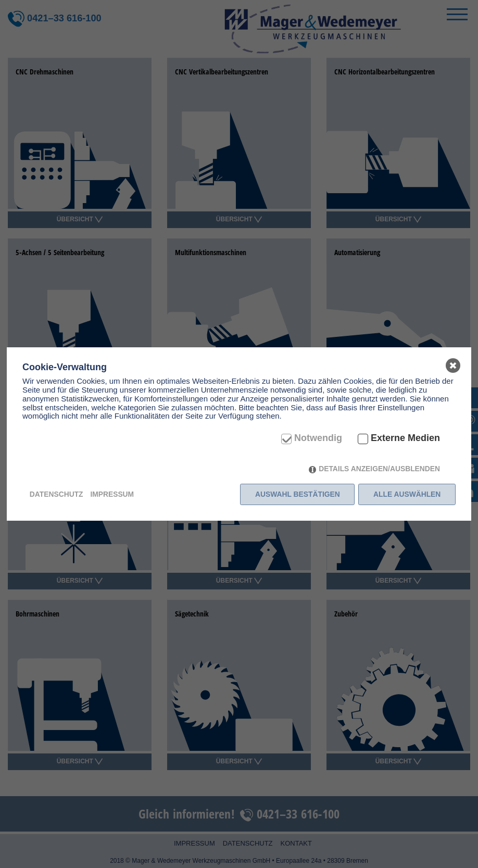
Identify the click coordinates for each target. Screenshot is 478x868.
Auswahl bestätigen (298, 494)
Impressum (112, 494)
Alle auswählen (407, 494)
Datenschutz (56, 494)
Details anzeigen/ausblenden (379, 469)
